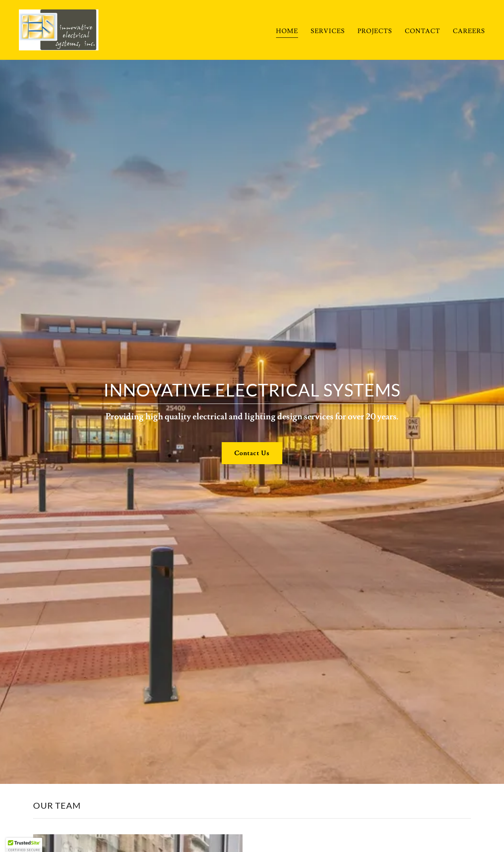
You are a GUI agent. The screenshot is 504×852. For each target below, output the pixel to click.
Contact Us (252, 453)
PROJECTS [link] (375, 31)
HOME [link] (287, 31)
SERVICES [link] (328, 31)
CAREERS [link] (469, 31)
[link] (59, 28)
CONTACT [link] (422, 31)
